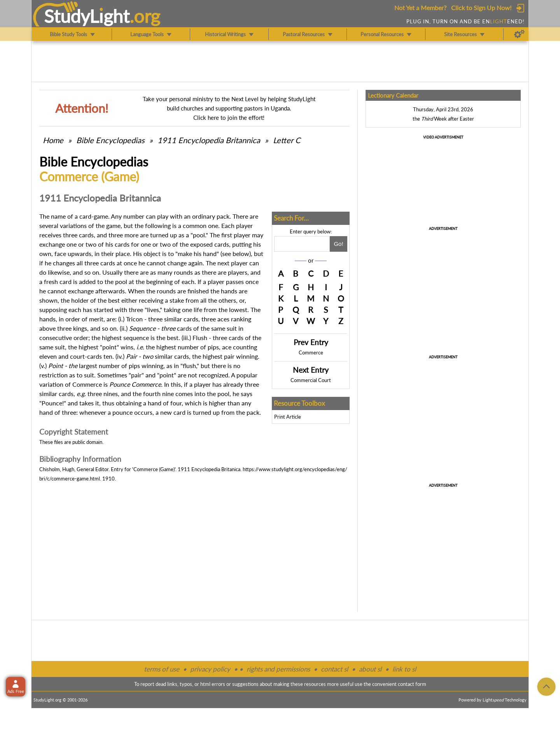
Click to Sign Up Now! (481, 8)
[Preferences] (519, 34)
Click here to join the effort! (229, 117)
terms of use (162, 669)
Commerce (311, 352)
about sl (370, 669)
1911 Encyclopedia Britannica (209, 140)
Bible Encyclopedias (110, 140)
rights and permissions (278, 669)
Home (53, 140)
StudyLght (87, 16)
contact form (412, 684)
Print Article (288, 417)
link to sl (404, 669)
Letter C (287, 140)
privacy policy (210, 669)
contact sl (334, 669)
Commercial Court (311, 380)
